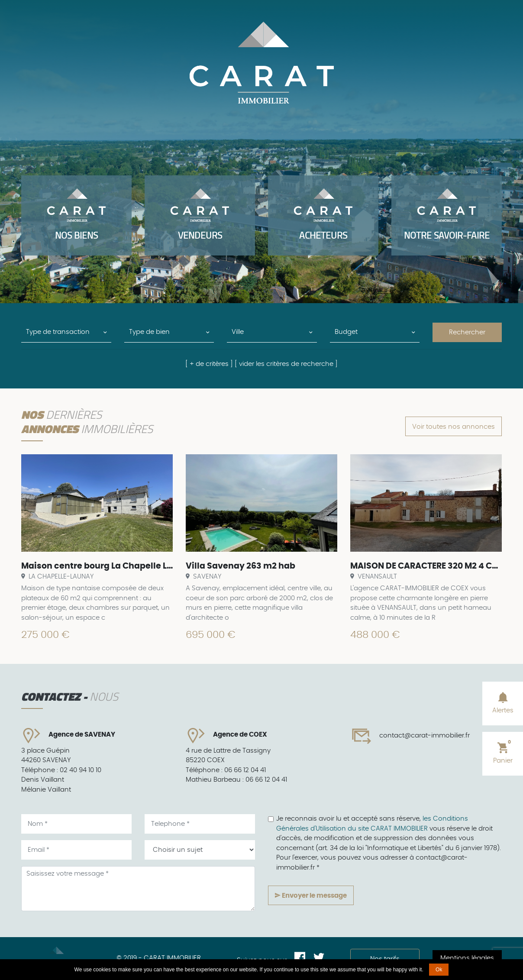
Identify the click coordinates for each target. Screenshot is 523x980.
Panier (503, 752)
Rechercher (467, 332)
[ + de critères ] (209, 364)
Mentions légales (467, 958)
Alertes (503, 702)
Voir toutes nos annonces (454, 427)
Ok (439, 970)
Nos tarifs (385, 959)
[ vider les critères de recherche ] (286, 364)
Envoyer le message (311, 896)
